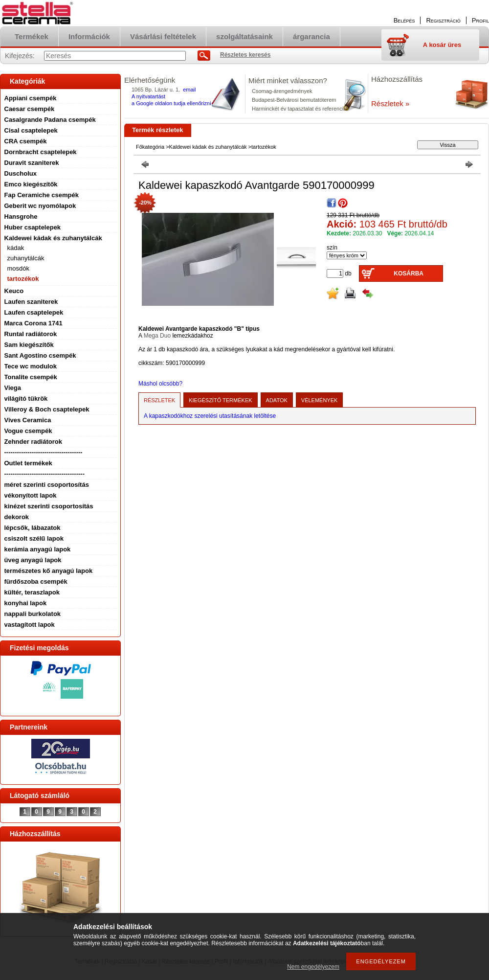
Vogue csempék (28, 431)
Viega (13, 388)
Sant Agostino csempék (40, 355)
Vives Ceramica (28, 420)
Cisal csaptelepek (31, 130)
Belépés (404, 20)
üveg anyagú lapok (33, 560)
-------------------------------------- (45, 474)
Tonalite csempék (31, 377)
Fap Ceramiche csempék (42, 195)
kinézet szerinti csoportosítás (49, 506)
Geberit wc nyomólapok (40, 206)
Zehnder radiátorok (33, 442)
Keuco (14, 291)
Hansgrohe (21, 217)
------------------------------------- (44, 452)
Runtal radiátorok (31, 334)
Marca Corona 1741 (33, 323)
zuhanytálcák (26, 258)
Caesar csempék (30, 109)
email (189, 90)
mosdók (19, 268)
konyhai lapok (26, 603)
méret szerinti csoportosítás (47, 485)
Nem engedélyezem (313, 967)
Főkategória (150, 147)
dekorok (17, 517)
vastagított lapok (30, 625)
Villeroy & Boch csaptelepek (47, 409)
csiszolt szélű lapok (34, 538)
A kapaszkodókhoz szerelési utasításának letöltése (210, 416)
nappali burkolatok (33, 614)
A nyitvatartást (148, 96)
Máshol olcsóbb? (160, 384)
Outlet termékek (28, 463)
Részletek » (390, 103)
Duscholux (21, 173)
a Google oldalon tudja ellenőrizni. (172, 103)
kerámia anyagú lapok (38, 549)
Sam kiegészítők (29, 345)
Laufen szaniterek (31, 302)
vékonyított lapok (31, 495)
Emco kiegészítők (31, 184)
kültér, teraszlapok (32, 592)
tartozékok (23, 279)
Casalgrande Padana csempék (50, 120)
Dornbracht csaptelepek (41, 152)
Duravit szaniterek (32, 163)
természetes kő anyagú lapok (49, 571)
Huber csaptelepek (33, 227)
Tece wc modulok (31, 366)
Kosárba (409, 273)
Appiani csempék (31, 98)
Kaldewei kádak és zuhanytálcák (53, 238)
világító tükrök (26, 399)
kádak (16, 248)
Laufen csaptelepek (34, 312)
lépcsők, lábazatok (33, 528)
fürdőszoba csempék (36, 581)
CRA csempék (26, 141)
